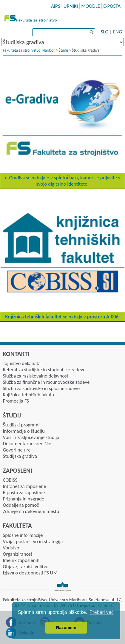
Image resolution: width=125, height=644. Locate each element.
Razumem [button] (66, 628)
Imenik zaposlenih (21, 560)
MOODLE (91, 6)
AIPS (56, 6)
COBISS (10, 480)
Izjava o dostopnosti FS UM (30, 573)
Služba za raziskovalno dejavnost (36, 376)
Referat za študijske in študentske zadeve (44, 370)
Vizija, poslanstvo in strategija (33, 541)
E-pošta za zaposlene (24, 493)
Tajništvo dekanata (22, 363)
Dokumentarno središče (27, 444)
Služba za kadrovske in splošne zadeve (41, 388)
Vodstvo (11, 548)
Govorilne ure (17, 450)
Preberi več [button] (102, 612)
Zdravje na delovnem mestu (31, 511)
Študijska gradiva (20, 456)
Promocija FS (16, 401)
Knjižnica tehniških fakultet (30, 395)
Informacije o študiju (24, 431)
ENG (118, 32)
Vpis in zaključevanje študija (31, 437)
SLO (105, 32)
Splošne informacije (23, 535)
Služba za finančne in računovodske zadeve (46, 382)
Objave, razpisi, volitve (25, 567)
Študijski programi (21, 425)
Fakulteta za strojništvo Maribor (29, 50)
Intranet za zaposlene (24, 486)
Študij (63, 50)
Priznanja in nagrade (23, 499)
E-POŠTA (112, 6)
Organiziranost (17, 554)
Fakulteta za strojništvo (31, 18)
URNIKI (71, 6)
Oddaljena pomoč (21, 505)
